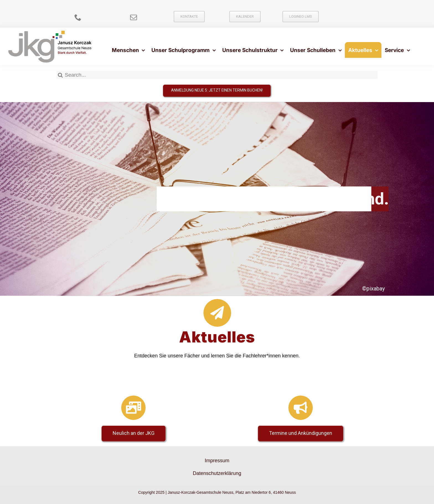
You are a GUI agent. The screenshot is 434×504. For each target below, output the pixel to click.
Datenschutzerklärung (217, 473)
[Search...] (217, 75)
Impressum (217, 461)
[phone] (78, 17)
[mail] (134, 17)
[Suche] (60, 75)
